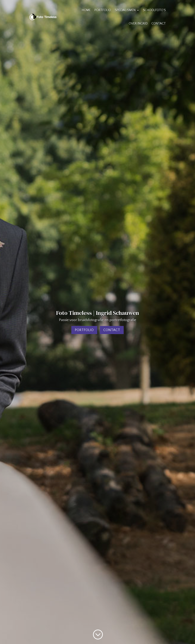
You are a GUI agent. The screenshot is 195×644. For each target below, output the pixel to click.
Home (86, 10)
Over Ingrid (138, 24)
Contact (159, 24)
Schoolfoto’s (154, 10)
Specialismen (125, 10)
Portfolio (103, 10)
